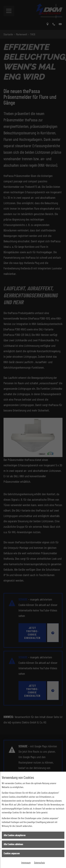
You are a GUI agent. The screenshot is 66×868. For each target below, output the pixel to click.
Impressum (26, 862)
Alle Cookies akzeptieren (15, 835)
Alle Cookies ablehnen (13, 844)
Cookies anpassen (12, 853)
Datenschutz (40, 862)
